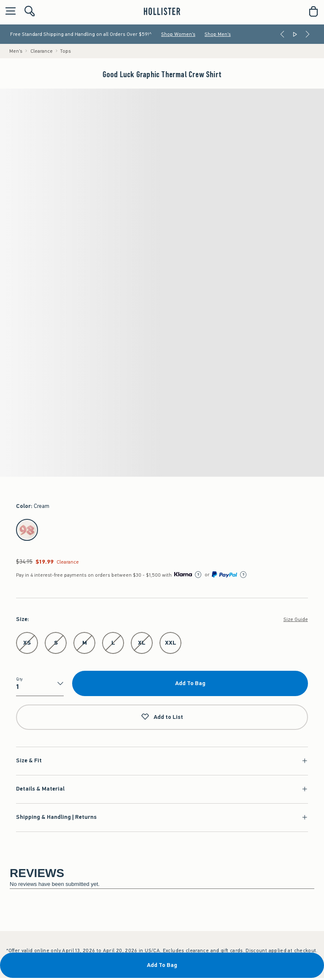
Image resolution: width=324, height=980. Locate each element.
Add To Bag (190, 683)
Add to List (162, 717)
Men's (16, 51)
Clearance (42, 51)
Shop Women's (178, 34)
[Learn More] (198, 575)
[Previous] (282, 34)
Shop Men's (218, 34)
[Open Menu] (8, 12)
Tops (66, 51)
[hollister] (162, 11)
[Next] (308, 34)
